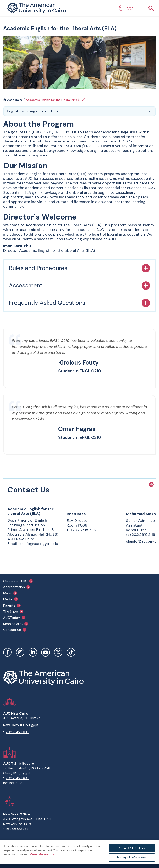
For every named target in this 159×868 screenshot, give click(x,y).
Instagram (20, 652)
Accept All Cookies (132, 848)
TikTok (71, 652)
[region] (79, 854)
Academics (13, 100)
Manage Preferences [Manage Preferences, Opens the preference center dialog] (132, 858)
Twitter (58, 652)
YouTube (46, 652)
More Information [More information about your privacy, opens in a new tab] (41, 854)
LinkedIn (33, 652)
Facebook (7, 652)
